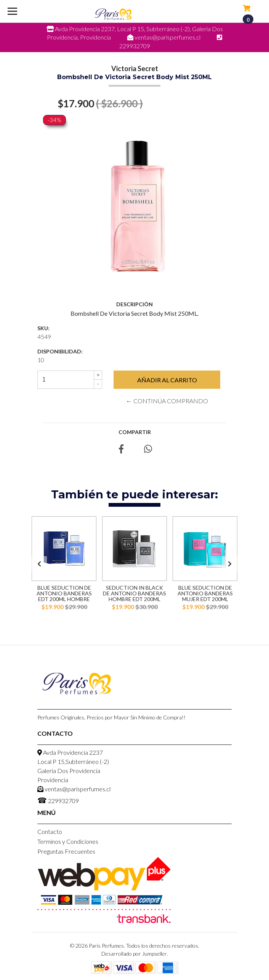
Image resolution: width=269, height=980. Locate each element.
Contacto (50, 831)
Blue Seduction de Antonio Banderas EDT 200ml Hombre (64, 593)
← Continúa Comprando (167, 401)
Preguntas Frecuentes (66, 851)
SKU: (43, 328)
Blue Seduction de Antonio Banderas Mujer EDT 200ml (205, 593)
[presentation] (39, 564)
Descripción (134, 304)
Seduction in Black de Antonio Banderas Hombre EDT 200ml (134, 593)
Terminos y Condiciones (68, 841)
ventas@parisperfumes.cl (74, 789)
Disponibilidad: (60, 351)
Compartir (135, 432)
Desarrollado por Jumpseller (134, 954)
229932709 (58, 800)
